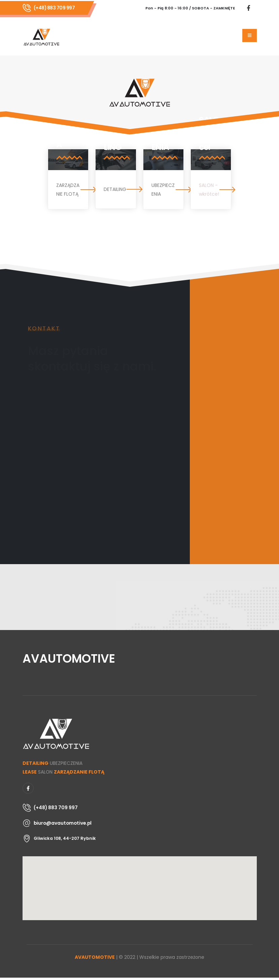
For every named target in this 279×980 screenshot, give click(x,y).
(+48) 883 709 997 (54, 8)
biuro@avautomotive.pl (63, 823)
